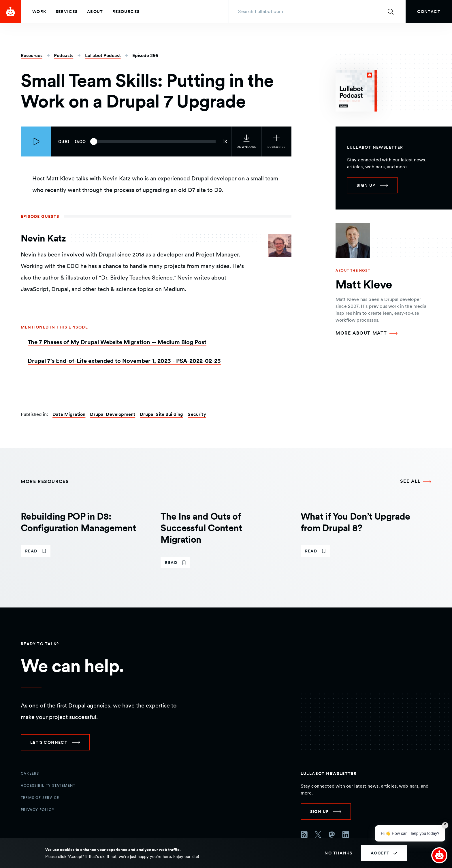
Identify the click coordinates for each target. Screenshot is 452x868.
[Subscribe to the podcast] (276, 141)
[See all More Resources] (416, 482)
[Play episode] (36, 141)
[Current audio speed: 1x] (225, 141)
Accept (380, 853)
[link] (429, 12)
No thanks (338, 853)
